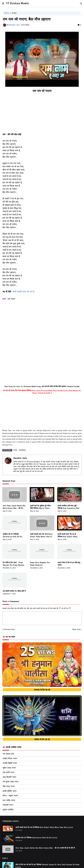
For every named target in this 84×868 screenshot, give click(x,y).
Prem (14, 13)
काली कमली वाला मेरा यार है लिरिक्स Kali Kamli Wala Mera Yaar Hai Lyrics (67, 536)
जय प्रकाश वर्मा (8, 754)
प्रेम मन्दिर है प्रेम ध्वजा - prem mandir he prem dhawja (13, 564)
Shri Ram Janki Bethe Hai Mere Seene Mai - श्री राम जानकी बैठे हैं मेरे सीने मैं (14, 507)
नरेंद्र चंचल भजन (9, 787)
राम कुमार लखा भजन (10, 782)
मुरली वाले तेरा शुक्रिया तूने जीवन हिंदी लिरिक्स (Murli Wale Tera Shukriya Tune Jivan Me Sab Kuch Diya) (42, 507)
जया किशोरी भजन (9, 777)
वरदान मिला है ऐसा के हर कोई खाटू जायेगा (69, 564)
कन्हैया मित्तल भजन (10, 759)
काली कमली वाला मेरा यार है (23, 292)
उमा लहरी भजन (8, 773)
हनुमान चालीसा (8, 810)
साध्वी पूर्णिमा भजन (10, 791)
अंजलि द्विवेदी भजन (10, 763)
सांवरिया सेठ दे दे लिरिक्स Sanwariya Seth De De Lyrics (12, 536)
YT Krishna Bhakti (17, 3)
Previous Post (9, 630)
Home (7, 13)
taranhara (22, 450)
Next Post (76, 630)
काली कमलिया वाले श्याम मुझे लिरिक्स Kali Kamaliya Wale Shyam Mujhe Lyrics (69, 507)
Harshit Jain (20, 458)
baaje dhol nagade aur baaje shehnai (40, 564)
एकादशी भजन (8, 805)
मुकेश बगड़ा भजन (9, 768)
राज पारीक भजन (9, 801)
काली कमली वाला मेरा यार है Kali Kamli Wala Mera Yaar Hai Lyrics (42, 536)
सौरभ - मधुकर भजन (10, 796)
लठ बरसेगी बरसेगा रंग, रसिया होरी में (14, 591)
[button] (3, 3)
